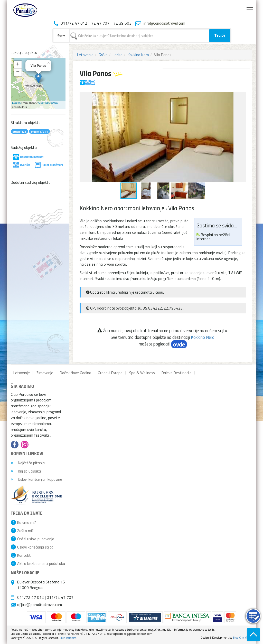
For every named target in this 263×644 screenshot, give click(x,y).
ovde (179, 344)
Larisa (118, 55)
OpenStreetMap (48, 103)
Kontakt (24, 555)
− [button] (18, 72)
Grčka (103, 55)
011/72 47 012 (31, 597)
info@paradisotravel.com (164, 23)
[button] (241, 97)
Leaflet (16, 103)
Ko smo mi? (27, 522)
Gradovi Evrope (110, 373)
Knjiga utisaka (26, 471)
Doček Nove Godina (76, 373)
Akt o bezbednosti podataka (41, 563)
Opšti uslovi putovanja (36, 539)
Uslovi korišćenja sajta (35, 547)
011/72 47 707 (60, 597)
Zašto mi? (25, 531)
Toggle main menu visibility (250, 8)
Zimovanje (45, 373)
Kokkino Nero (138, 55)
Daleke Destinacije (177, 373)
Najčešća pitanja (28, 463)
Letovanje (85, 55)
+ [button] (18, 65)
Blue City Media (243, 637)
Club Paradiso (68, 638)
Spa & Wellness (142, 373)
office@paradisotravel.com (40, 604)
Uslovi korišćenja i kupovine (36, 479)
